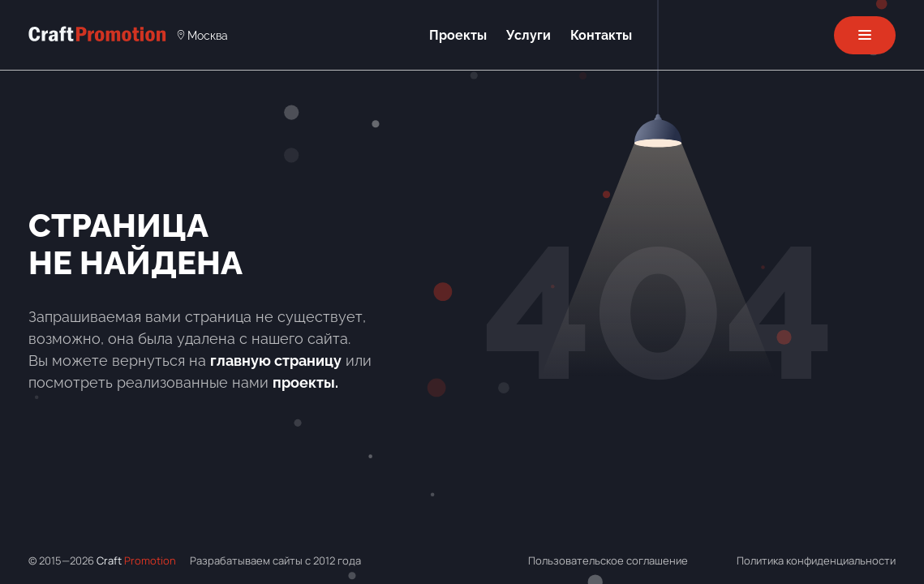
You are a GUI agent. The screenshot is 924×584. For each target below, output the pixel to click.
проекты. (305, 382)
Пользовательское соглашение (608, 560)
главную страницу (276, 361)
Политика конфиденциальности (816, 560)
